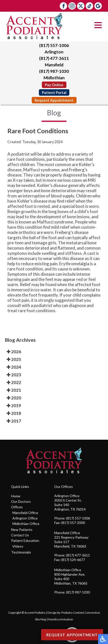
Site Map (40, 619)
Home (16, 496)
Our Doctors (21, 501)
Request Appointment (54, 100)
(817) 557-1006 (54, 45)
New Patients (22, 530)
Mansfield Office (25, 513)
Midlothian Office (26, 524)
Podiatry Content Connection (81, 613)
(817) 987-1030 (54, 71)
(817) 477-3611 (54, 58)
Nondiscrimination (61, 619)
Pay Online (54, 85)
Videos (18, 546)
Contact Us (20, 535)
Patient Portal (54, 92)
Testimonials (21, 552)
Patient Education (25, 540)
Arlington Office (25, 518)
